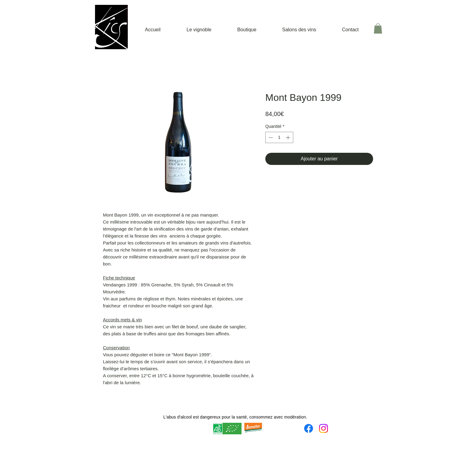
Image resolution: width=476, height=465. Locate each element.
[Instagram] (323, 428)
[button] (378, 28)
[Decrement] (270, 137)
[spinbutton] (279, 137)
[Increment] (289, 137)
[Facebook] (309, 428)
